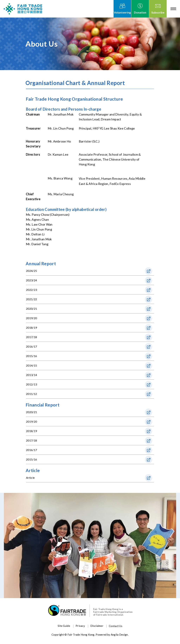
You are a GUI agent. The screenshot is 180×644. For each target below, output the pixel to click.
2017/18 (31, 337)
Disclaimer (97, 626)
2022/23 (31, 290)
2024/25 (31, 271)
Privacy (80, 626)
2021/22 (31, 299)
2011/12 (31, 394)
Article (30, 478)
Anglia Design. (120, 635)
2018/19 (31, 328)
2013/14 (31, 375)
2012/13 (31, 384)
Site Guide (64, 626)
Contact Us (116, 626)
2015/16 (31, 356)
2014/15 (31, 365)
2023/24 (31, 280)
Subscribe (158, 12)
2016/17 (31, 346)
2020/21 (31, 309)
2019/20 (31, 318)
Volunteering (122, 12)
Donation (140, 12)
